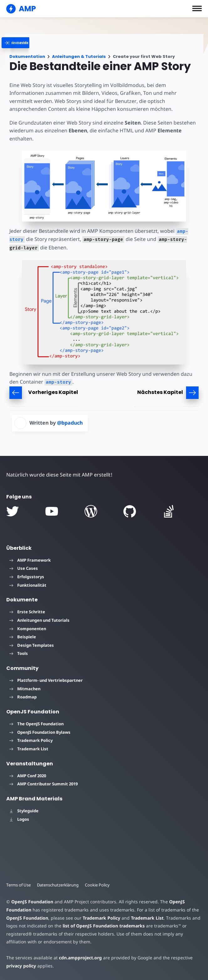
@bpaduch (70, 423)
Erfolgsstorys (27, 577)
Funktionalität (28, 585)
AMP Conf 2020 (28, 776)
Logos (19, 819)
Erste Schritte (27, 612)
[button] (197, 8)
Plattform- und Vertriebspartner (46, 680)
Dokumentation (27, 56)
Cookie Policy (97, 885)
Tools (19, 653)
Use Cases (24, 568)
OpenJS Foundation (32, 902)
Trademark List (29, 749)
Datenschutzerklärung (58, 885)
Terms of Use (18, 885)
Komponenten (28, 629)
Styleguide (24, 811)
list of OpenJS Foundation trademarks (104, 926)
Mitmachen (25, 689)
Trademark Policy (31, 740)
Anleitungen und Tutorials (39, 620)
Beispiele (23, 637)
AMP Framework (30, 560)
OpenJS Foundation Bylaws (40, 732)
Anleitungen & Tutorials (79, 56)
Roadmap (23, 697)
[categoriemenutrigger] (34, 43)
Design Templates (32, 645)
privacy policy (21, 966)
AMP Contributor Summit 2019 (44, 784)
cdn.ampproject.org (80, 958)
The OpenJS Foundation (36, 724)
